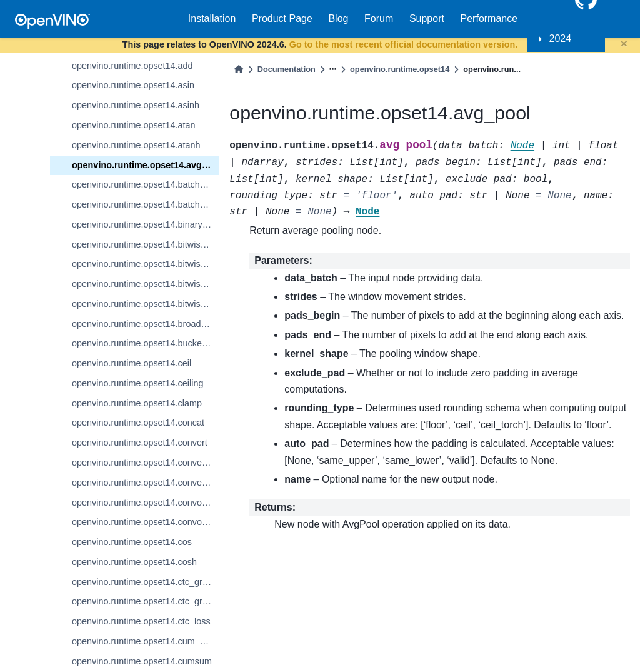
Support (427, 18)
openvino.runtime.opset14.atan (134, 125)
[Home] (239, 69)
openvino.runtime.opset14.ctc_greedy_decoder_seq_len (145, 601)
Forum (379, 18)
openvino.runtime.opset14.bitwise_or (145, 284)
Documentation (287, 69)
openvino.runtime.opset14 (400, 69)
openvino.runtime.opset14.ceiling (137, 383)
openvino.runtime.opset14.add (132, 66)
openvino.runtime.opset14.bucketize (144, 343)
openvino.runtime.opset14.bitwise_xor (145, 304)
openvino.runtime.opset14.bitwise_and (145, 244)
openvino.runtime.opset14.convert (140, 443)
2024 (561, 38)
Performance (489, 18)
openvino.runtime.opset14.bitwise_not (145, 264)
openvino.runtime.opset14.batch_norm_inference (145, 184)
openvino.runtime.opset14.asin (133, 85)
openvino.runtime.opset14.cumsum (142, 661)
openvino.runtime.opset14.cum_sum (144, 641)
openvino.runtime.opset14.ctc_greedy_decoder (145, 582)
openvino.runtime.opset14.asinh (136, 105)
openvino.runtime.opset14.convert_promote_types (145, 483)
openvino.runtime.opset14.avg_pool (145, 165)
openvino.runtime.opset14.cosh (134, 562)
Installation (212, 18)
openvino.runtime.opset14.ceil (132, 363)
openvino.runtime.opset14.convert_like (145, 463)
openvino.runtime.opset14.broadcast (145, 324)
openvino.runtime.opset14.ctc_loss (141, 621)
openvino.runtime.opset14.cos (132, 542)
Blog (338, 18)
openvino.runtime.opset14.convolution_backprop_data (145, 522)
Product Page (282, 18)
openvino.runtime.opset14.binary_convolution (145, 224)
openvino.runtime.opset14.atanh (136, 145)
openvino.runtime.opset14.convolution (145, 503)
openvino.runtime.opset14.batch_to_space (145, 204)
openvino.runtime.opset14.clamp (137, 403)
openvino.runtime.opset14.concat (138, 423)
